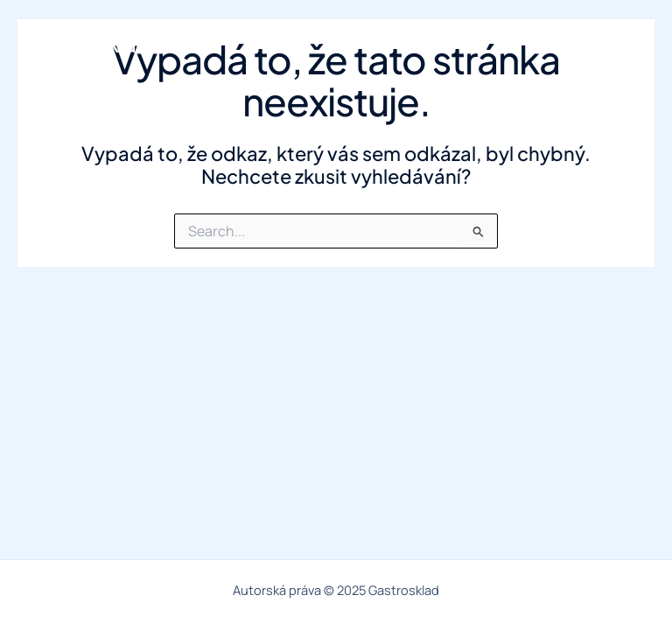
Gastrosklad (89, 44)
